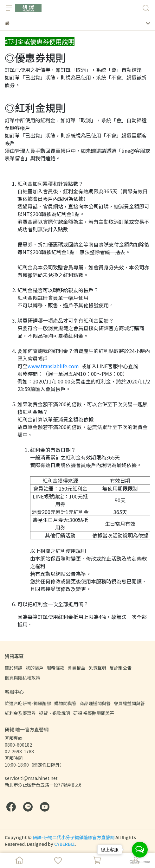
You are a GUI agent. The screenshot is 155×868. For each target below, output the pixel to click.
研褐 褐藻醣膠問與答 (94, 713)
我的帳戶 (35, 668)
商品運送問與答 (95, 703)
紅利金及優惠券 (20, 713)
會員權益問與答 (129, 703)
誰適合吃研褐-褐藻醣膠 (28, 703)
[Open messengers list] (140, 850)
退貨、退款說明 (55, 713)
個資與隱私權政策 (23, 678)
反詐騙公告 (120, 668)
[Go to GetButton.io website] (140, 862)
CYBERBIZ (65, 844)
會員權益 (76, 668)
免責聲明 (97, 668)
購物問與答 (65, 703)
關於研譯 (14, 668)
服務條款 (55, 668)
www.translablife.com (53, 366)
